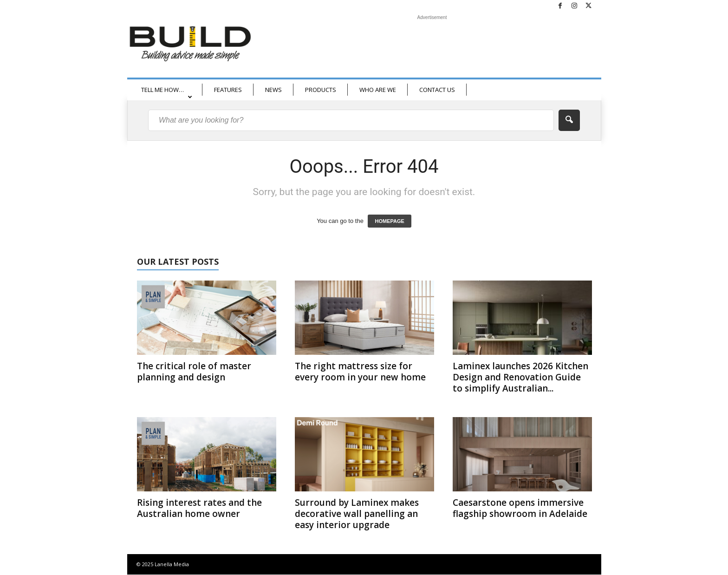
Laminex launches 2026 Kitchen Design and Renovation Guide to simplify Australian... (520, 377)
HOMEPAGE (389, 221)
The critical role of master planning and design (194, 372)
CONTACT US (437, 90)
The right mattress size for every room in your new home (360, 372)
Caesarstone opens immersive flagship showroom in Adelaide (520, 508)
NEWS (273, 90)
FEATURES (228, 90)
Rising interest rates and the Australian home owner (199, 508)
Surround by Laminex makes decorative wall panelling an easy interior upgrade (357, 514)
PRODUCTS (321, 90)
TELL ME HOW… (167, 93)
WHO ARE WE (378, 90)
